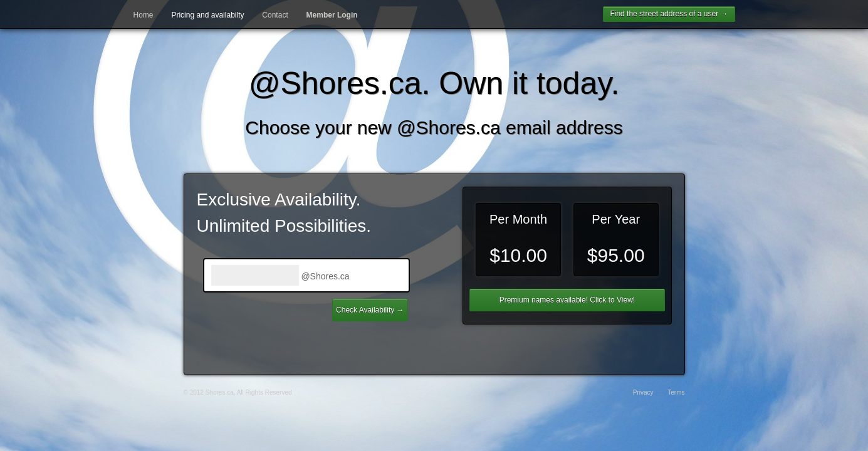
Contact (275, 15)
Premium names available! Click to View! (567, 300)
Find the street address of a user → (669, 14)
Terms (676, 392)
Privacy (643, 392)
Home (144, 15)
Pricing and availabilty (207, 15)
